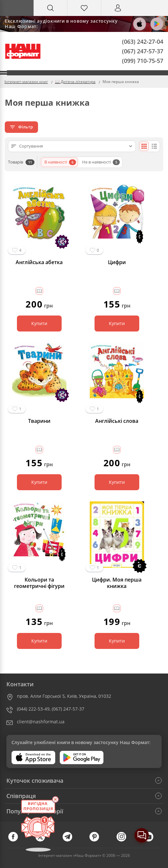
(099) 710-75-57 (143, 60)
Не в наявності (101, 162)
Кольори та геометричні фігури (39, 583)
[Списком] (154, 146)
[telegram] (71, 840)
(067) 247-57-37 (143, 51)
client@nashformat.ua (41, 722)
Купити (39, 323)
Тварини (39, 421)
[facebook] (16, 840)
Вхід (118, 14)
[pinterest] (97, 840)
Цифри (117, 262)
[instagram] (125, 840)
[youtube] (152, 840)
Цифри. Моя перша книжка (117, 583)
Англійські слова (117, 421)
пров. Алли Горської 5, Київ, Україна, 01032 (64, 696)
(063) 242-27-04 (143, 42)
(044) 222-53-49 (33, 709)
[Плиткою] (144, 146)
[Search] (50, 8)
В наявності (60, 162)
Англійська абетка (39, 262)
